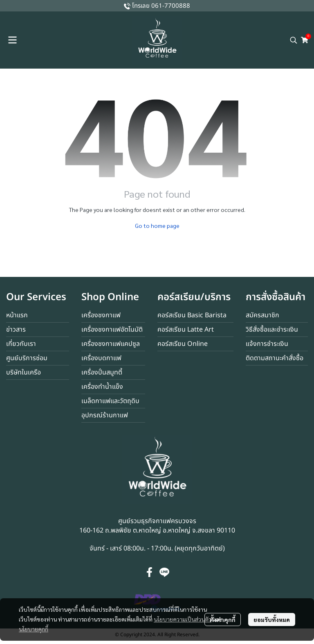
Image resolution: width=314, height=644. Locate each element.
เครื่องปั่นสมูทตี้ (102, 372)
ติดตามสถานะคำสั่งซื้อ (275, 358)
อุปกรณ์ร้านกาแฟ (105, 415)
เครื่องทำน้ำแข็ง (102, 387)
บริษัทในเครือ (24, 372)
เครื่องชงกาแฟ (101, 315)
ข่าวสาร (16, 330)
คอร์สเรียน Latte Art (186, 330)
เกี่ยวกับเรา (21, 344)
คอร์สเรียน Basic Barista (192, 315)
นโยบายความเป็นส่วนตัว (183, 619)
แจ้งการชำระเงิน (267, 344)
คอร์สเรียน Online (183, 344)
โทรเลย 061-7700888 (161, 6)
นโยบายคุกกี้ (34, 629)
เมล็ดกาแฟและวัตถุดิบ (110, 401)
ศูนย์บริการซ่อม (27, 358)
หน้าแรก (17, 315)
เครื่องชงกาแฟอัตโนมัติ (112, 330)
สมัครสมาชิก (262, 315)
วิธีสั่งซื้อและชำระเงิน (272, 330)
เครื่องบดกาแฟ (101, 358)
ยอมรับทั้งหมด (272, 619)
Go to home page (157, 225)
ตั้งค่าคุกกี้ (223, 619)
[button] (294, 40)
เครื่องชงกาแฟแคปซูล (111, 344)
